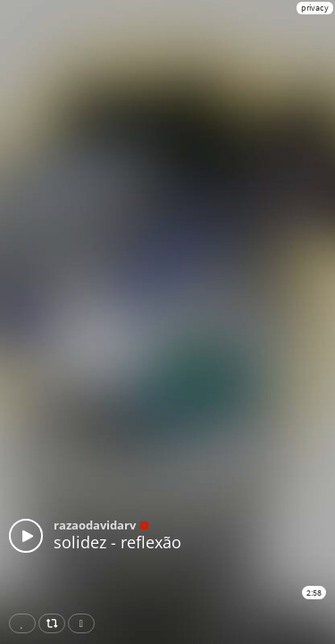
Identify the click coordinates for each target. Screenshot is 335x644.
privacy (315, 8)
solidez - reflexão (117, 542)
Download (85, 623)
